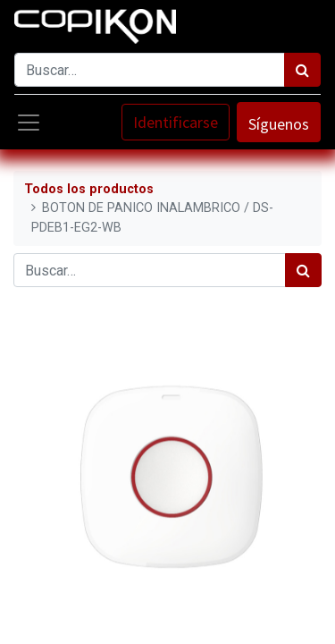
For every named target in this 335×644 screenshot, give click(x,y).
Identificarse (176, 122)
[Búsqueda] (302, 70)
